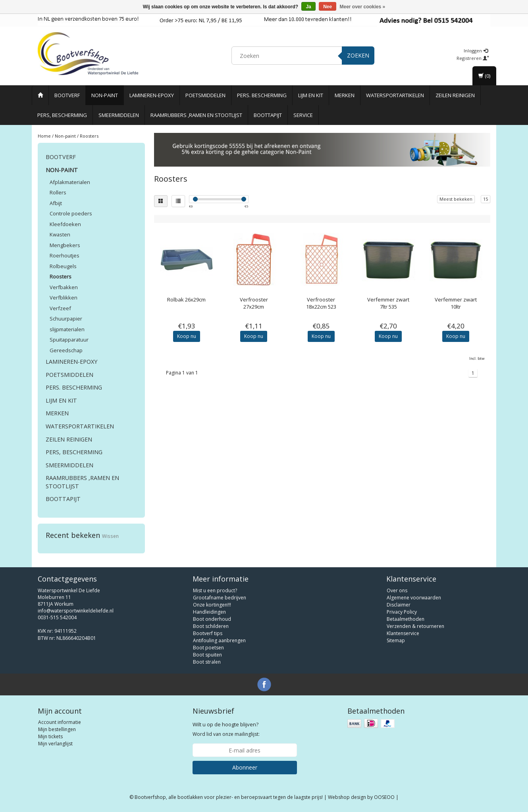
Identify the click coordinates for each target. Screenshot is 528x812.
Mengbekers (65, 245)
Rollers (58, 192)
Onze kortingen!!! (212, 605)
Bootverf (67, 95)
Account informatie (60, 722)
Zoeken (358, 55)
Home (44, 136)
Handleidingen (209, 612)
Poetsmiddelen (205, 95)
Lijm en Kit (311, 95)
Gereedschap (66, 350)
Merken (345, 95)
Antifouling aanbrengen (219, 640)
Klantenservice (403, 633)
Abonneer (245, 767)
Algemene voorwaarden (414, 598)
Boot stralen (207, 662)
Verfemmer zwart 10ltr (456, 303)
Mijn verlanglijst (55, 744)
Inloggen (476, 51)
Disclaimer (399, 605)
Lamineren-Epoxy (152, 95)
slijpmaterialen (67, 329)
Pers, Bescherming (62, 115)
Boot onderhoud (212, 619)
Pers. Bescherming (262, 95)
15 (486, 199)
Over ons (397, 590)
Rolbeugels (63, 266)
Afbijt (56, 203)
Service (303, 115)
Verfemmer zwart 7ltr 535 (388, 303)
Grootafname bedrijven (220, 598)
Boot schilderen (211, 626)
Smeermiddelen (119, 115)
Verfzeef (60, 308)
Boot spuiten (207, 655)
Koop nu (187, 336)
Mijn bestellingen (57, 729)
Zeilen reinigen (455, 95)
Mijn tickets (50, 736)
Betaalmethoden (406, 619)
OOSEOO (384, 797)
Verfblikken (64, 298)
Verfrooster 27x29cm (254, 303)
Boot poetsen (208, 648)
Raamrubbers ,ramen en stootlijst (196, 115)
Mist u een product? (215, 590)
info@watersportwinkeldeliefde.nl (76, 611)
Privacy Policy (402, 612)
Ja (308, 7)
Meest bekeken (456, 199)
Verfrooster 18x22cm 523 (321, 303)
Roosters (89, 136)
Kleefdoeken (65, 224)
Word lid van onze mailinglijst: (226, 729)
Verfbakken (64, 287)
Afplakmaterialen (70, 182)
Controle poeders (71, 213)
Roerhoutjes (65, 255)
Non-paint (105, 95)
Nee (328, 7)
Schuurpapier (66, 319)
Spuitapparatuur (69, 340)
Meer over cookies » (363, 7)
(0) (484, 76)
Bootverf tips (208, 633)
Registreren (473, 58)
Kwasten (60, 234)
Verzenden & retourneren (415, 626)
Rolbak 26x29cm (186, 299)
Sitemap (396, 640)
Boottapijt (268, 115)
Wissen (110, 536)
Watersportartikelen (395, 95)
